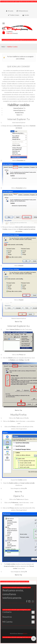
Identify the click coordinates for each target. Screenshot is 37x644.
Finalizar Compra (15, 15)
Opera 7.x (19, 115)
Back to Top (18, 322)
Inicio (3, 47)
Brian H (25, 633)
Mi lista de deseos (23, 11)
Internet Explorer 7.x (19, 108)
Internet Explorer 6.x (19, 110)
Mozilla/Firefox (19, 113)
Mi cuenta (11, 11)
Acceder (27, 15)
